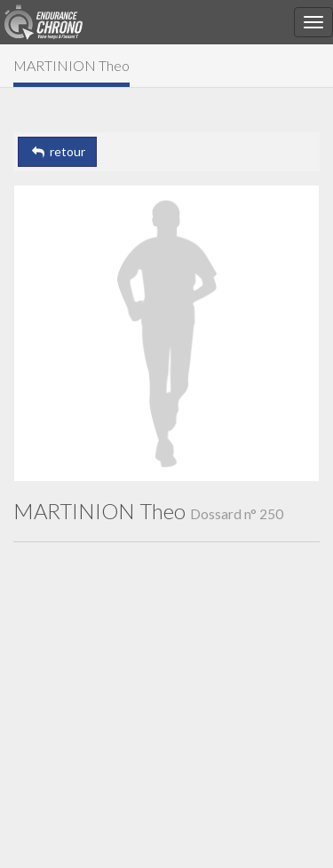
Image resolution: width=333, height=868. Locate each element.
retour (57, 151)
